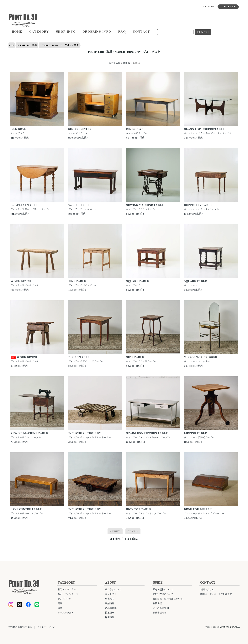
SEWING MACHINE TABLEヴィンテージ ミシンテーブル (145, 207)
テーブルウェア (66, 613)
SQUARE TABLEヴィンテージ (137, 283)
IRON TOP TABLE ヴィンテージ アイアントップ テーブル (146, 511)
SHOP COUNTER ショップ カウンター (80, 131)
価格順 (126, 63)
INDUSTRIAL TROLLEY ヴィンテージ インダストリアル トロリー (90, 435)
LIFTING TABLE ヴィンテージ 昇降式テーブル (199, 435)
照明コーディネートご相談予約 (216, 594)
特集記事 (110, 613)
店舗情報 (110, 604)
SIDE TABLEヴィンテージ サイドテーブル (141, 359)
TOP (11, 45)
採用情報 (110, 617)
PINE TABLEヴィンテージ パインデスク (82, 283)
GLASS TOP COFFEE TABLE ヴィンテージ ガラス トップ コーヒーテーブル (208, 131)
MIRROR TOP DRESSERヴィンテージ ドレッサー (200, 359)
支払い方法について (163, 594)
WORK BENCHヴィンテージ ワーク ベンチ (83, 207)
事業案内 (110, 599)
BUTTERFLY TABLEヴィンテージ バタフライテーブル (201, 207)
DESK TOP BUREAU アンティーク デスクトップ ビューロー (204, 511)
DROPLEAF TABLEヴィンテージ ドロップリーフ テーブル (30, 207)
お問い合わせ (207, 590)
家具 (60, 608)
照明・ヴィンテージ (68, 594)
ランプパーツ (64, 599)
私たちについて (113, 590)
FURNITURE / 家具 (27, 45)
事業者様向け (160, 613)
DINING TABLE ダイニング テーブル (137, 131)
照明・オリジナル (67, 590)
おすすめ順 (114, 63)
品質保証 (157, 604)
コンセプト (111, 594)
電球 (60, 604)
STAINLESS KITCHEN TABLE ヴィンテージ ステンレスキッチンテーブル (148, 435)
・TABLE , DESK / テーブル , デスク (59, 45)
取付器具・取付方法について (168, 599)
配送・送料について (163, 590)
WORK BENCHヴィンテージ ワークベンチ (24, 283)
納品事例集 (111, 608)
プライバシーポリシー (47, 627)
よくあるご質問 (161, 608)
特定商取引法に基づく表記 (20, 627)
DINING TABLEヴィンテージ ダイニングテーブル (86, 359)
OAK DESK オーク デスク (18, 131)
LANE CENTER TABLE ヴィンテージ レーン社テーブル (27, 511)
